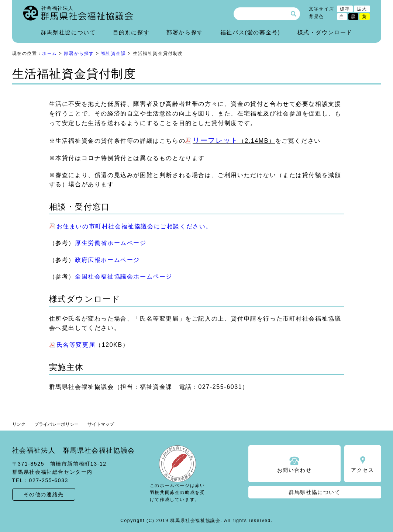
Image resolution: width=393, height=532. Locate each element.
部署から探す (185, 32)
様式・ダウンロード (325, 32)
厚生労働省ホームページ (111, 243)
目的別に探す (131, 32)
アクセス (362, 470)
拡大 (362, 9)
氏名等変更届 (76, 345)
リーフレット (216, 140)
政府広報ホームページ (107, 260)
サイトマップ (101, 424)
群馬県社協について (68, 32)
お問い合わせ (294, 470)
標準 (345, 9)
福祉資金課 (114, 53)
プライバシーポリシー (56, 424)
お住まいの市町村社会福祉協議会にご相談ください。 (134, 226)
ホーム (50, 53)
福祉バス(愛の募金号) (250, 32)
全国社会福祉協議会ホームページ (124, 277)
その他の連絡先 (44, 494)
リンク (19, 424)
